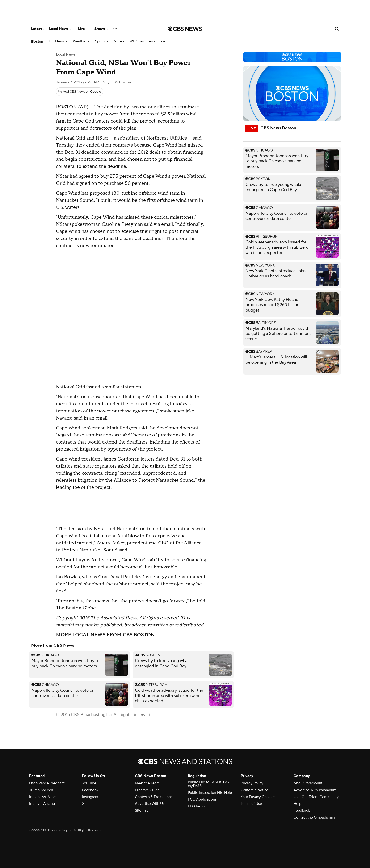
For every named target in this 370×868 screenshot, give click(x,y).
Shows (101, 29)
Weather (81, 41)
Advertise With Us (150, 804)
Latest (38, 29)
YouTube (89, 783)
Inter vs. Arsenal (42, 804)
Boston (37, 41)
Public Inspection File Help (210, 793)
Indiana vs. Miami (43, 797)
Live (83, 29)
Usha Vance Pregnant (47, 783)
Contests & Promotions (154, 797)
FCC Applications (202, 799)
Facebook (90, 790)
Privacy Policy (252, 783)
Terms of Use (251, 804)
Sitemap (142, 810)
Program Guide (147, 790)
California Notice (254, 790)
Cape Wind (165, 145)
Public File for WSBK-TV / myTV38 (209, 784)
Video (119, 41)
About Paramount (308, 783)
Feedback (302, 810)
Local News (60, 29)
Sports (102, 41)
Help (297, 804)
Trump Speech (41, 790)
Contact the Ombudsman (314, 817)
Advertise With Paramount (315, 790)
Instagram (90, 797)
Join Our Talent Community (316, 797)
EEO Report (197, 806)
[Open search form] (337, 29)
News (61, 41)
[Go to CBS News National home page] (185, 29)
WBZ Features (143, 41)
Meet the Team (147, 783)
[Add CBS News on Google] (80, 92)
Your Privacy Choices (258, 797)
